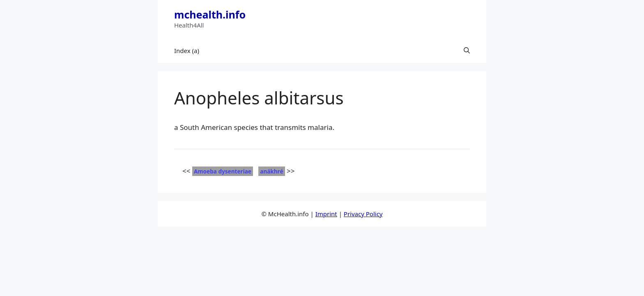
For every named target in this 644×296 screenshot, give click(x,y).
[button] (467, 51)
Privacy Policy (363, 214)
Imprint (326, 214)
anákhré (271, 171)
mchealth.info (210, 14)
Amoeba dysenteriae (223, 171)
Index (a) (187, 51)
